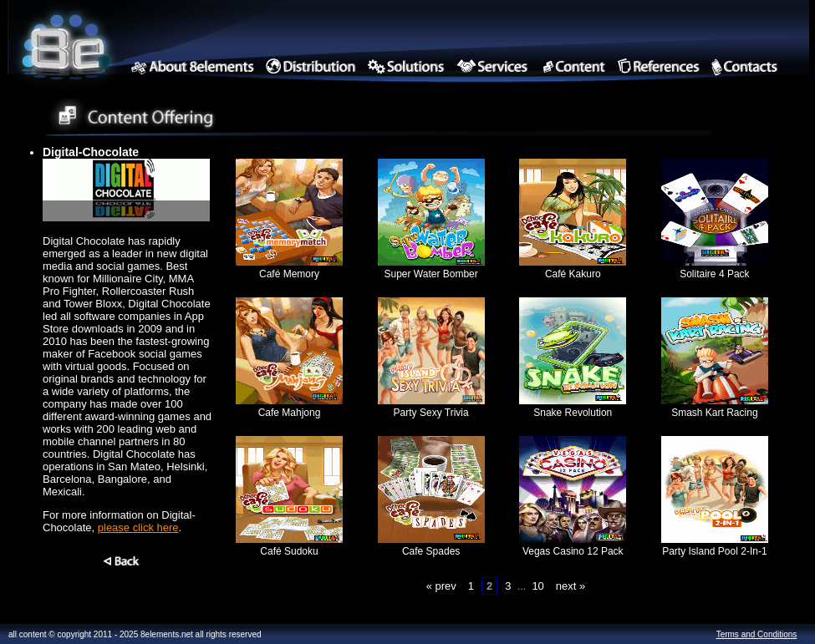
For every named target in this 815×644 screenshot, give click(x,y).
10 (537, 586)
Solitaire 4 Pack (715, 268)
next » (570, 586)
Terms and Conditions (757, 634)
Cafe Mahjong (289, 407)
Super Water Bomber (431, 268)
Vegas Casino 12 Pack (573, 545)
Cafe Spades (431, 545)
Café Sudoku (289, 545)
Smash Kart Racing (715, 407)
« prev (441, 586)
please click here (138, 527)
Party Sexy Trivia (431, 407)
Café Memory (289, 268)
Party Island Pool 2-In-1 (715, 545)
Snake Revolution (573, 407)
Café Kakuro (573, 268)
